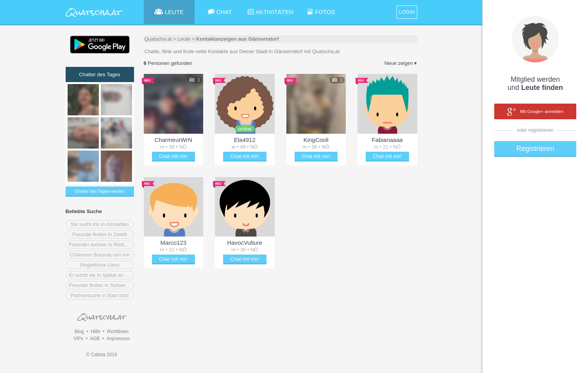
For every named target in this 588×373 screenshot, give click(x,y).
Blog (79, 332)
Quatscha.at (158, 39)
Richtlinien (118, 332)
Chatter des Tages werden (100, 191)
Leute (184, 39)
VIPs (78, 339)
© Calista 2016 (102, 355)
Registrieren (535, 149)
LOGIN (407, 12)
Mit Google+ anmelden (535, 112)
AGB (95, 339)
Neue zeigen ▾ (401, 63)
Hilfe (95, 332)
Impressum (118, 339)
